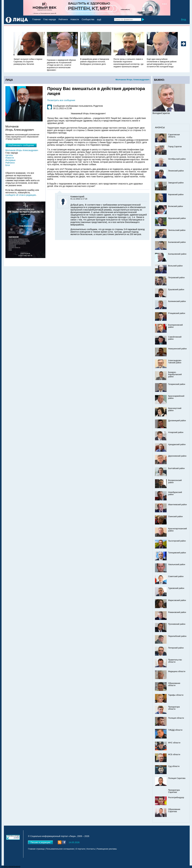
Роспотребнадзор (176, 798)
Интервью (10, 160)
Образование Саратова (174, 810)
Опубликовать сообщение (21, 145)
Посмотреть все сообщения (61, 100)
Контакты (91, 849)
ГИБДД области (175, 730)
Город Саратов (175, 147)
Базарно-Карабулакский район (175, 374)
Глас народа (50, 19)
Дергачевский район (177, 456)
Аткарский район (176, 432)
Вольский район (175, 266)
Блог (8, 165)
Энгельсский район (177, 230)
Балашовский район (177, 254)
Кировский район (176, 195)
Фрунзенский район (177, 218)
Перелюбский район (177, 636)
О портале (80, 849)
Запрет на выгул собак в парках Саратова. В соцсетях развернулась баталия (28, 62)
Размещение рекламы (107, 849)
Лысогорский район (177, 541)
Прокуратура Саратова (174, 791)
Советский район (176, 576)
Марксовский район (177, 600)
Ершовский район (176, 290)
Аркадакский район (177, 444)
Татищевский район (177, 553)
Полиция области (176, 718)
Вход (183, 19)
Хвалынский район (177, 564)
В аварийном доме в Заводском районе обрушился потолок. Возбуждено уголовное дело (95, 62)
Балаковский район (177, 242)
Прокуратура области (174, 708)
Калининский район (177, 301)
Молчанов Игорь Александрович (132, 80)
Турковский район (176, 588)
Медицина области (177, 671)
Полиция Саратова (177, 778)
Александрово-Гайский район (175, 362)
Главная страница (36, 849)
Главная (36, 19)
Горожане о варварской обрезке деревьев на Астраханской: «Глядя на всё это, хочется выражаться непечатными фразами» (61, 65)
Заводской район (176, 183)
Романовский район (177, 612)
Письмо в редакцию (40, 842)
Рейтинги (63, 19)
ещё (99, 19)
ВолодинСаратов (161, 113)
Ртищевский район (177, 313)
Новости (75, 19)
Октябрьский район (177, 159)
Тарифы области (176, 695)
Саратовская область (174, 136)
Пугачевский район (177, 624)
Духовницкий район (177, 421)
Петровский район (176, 278)
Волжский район (176, 206)
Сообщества (88, 19)
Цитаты (9, 155)
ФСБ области (174, 755)
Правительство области (175, 661)
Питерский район (176, 648)
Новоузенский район (177, 349)
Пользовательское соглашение (60, 849)
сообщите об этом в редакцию (21, 195)
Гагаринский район (177, 384)
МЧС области (174, 743)
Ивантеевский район (177, 505)
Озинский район (175, 517)
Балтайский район (176, 468)
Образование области (174, 684)
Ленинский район (176, 171)
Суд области (174, 766)
